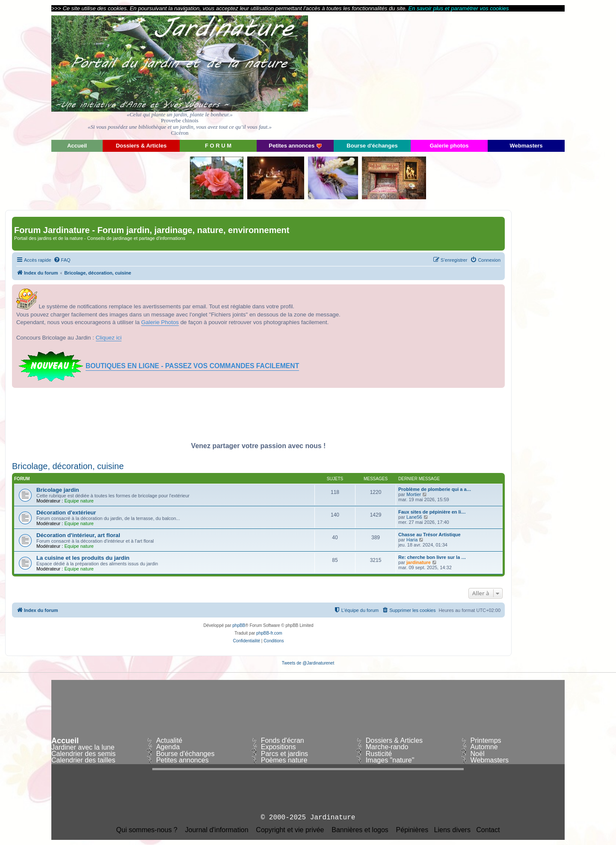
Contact (488, 830)
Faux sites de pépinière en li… (432, 512)
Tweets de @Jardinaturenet (308, 663)
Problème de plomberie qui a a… (435, 489)
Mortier (414, 494)
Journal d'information (217, 830)
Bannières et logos (360, 830)
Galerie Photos (160, 322)
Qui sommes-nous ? (147, 830)
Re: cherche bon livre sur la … (432, 557)
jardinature (419, 562)
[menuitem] (62, 260)
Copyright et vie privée (290, 830)
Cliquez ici (109, 338)
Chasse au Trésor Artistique (429, 535)
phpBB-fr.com (269, 633)
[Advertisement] (488, 75)
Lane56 (414, 517)
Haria (412, 540)
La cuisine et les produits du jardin (83, 558)
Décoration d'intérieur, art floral (78, 535)
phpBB (239, 625)
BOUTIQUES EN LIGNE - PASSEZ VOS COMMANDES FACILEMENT (192, 366)
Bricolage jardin (58, 490)
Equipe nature (79, 501)
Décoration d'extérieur (66, 513)
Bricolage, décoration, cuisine (68, 466)
